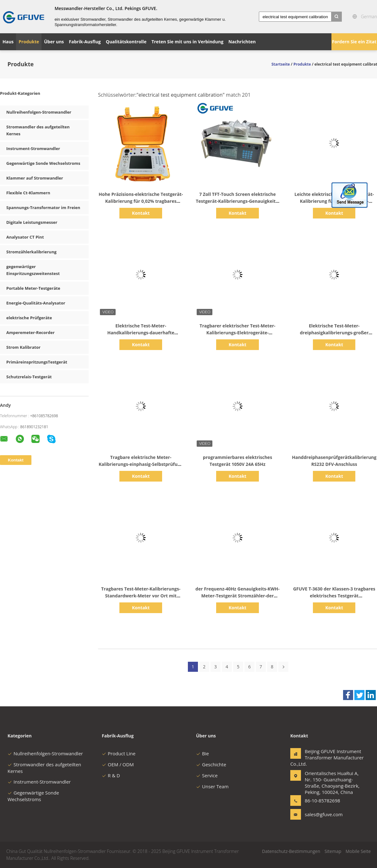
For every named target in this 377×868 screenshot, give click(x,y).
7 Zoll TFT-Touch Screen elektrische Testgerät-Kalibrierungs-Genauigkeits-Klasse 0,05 (237, 201)
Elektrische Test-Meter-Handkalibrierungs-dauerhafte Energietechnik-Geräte (141, 333)
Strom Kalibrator (23, 347)
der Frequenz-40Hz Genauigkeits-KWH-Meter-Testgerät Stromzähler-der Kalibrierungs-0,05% (238, 596)
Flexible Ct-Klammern (28, 193)
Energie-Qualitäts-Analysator (36, 303)
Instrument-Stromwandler (33, 148)
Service (207, 775)
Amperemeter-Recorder (30, 332)
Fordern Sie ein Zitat (354, 42)
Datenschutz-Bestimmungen (291, 851)
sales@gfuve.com (324, 814)
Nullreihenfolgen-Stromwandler (39, 112)
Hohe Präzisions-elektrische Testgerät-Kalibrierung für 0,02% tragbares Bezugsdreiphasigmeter (141, 201)
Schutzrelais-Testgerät (29, 377)
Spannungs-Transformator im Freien (43, 208)
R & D (111, 775)
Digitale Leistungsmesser (32, 222)
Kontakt (141, 213)
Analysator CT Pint (25, 237)
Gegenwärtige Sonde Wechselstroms (43, 163)
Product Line (119, 753)
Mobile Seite (358, 851)
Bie (202, 753)
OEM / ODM (118, 764)
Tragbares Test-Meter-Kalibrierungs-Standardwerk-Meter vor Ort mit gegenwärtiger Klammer (141, 596)
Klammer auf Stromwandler (35, 178)
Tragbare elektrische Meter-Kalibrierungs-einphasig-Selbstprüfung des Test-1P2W (141, 464)
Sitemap (333, 851)
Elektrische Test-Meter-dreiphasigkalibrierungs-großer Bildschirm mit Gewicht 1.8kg (334, 333)
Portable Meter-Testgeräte (33, 288)
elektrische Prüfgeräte (29, 318)
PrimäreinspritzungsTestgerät (37, 362)
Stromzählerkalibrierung (31, 252)
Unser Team (212, 786)
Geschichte (211, 764)
